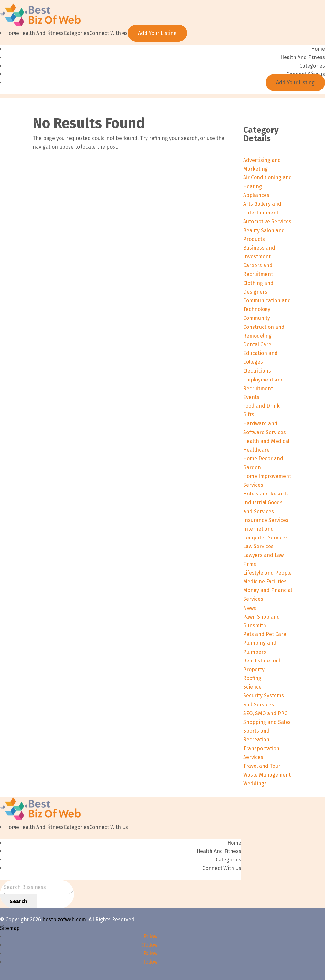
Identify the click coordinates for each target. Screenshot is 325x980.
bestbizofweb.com (64, 919)
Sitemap (10, 928)
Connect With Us (109, 827)
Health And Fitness (41, 33)
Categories (76, 33)
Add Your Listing (157, 33)
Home (12, 33)
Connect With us (108, 33)
